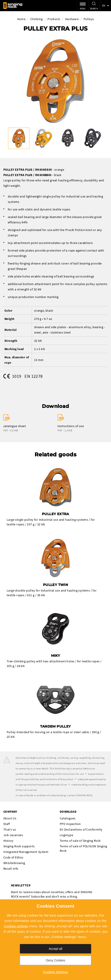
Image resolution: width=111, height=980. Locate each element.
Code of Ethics (13, 857)
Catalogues (68, 818)
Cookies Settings (55, 972)
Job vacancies (13, 835)
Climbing (37, 19)
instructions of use (71, 426)
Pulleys (89, 19)
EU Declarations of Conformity (81, 829)
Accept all (56, 949)
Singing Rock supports (19, 846)
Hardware (72, 19)
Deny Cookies (55, 960)
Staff (7, 824)
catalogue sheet (15, 426)
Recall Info (11, 869)
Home (21, 19)
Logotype (66, 835)
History (8, 841)
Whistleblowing (14, 863)
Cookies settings (16, 926)
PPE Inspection (70, 824)
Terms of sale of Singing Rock (80, 841)
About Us (10, 818)
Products (54, 19)
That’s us (10, 829)
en (104, 5)
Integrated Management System (26, 852)
